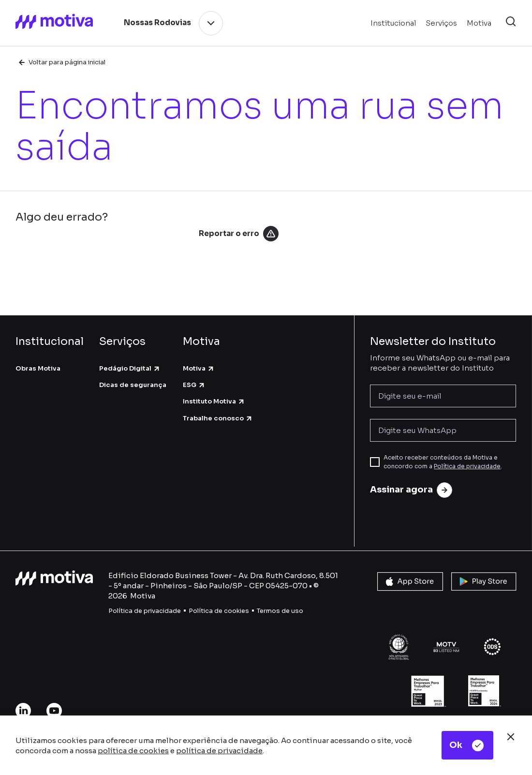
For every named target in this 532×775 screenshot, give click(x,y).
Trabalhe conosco (218, 418)
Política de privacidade (467, 466)
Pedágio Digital (130, 368)
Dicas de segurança (133, 385)
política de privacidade (219, 751)
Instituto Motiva (214, 401)
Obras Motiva (38, 368)
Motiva (199, 368)
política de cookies (133, 751)
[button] (511, 23)
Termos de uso (280, 611)
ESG (194, 385)
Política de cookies (219, 611)
